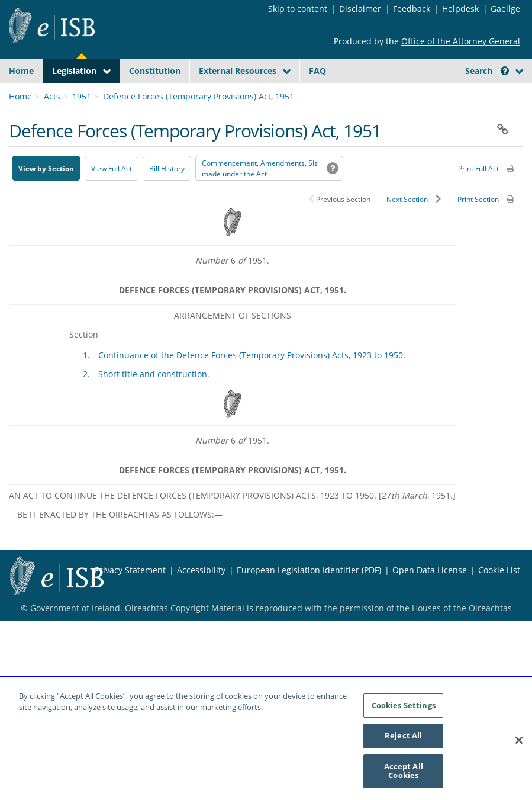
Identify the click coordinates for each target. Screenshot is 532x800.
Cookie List (499, 661)
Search (487, 71)
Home (21, 71)
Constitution (155, 71)
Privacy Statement (130, 661)
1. (86, 446)
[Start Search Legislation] (492, 108)
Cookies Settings (404, 714)
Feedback (412, 9)
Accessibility (201, 661)
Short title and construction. (154, 465)
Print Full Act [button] (478, 259)
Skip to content (298, 9)
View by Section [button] (46, 259)
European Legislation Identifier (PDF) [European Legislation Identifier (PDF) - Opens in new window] (309, 661)
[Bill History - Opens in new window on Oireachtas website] (167, 259)
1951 (82, 187)
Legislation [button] (74, 71)
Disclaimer (360, 9)
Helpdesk (460, 9)
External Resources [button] (238, 71)
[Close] (519, 750)
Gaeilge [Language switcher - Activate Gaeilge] (505, 9)
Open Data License (430, 661)
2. (86, 465)
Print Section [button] (478, 290)
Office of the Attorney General (461, 41)
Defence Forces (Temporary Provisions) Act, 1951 (199, 187)
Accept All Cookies (404, 780)
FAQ (317, 71)
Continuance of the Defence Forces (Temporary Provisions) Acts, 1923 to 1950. (252, 446)
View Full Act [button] (112, 259)
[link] (30, 150)
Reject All (403, 745)
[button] (505, 71)
